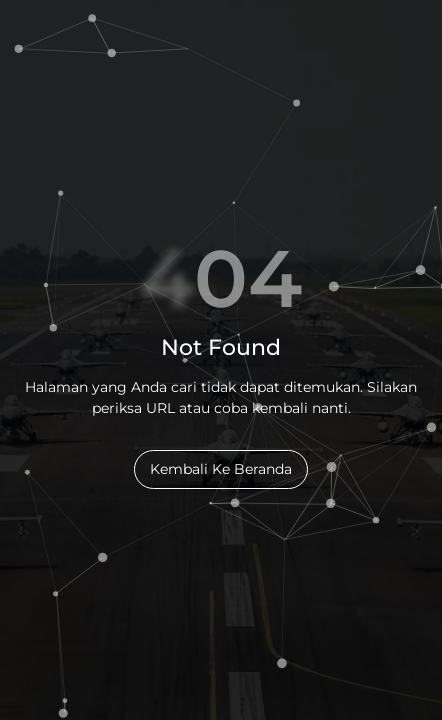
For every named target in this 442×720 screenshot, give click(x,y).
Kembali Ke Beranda (221, 469)
